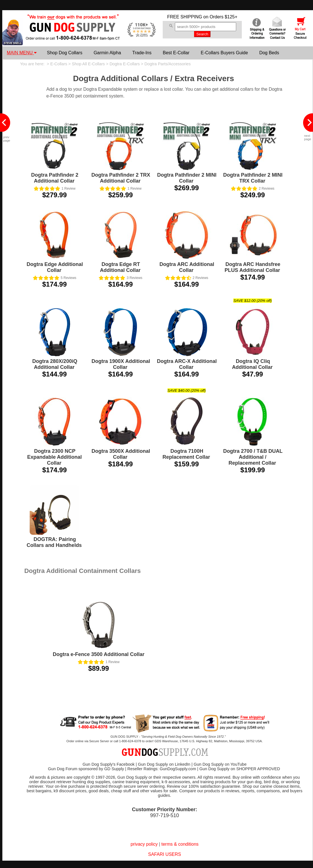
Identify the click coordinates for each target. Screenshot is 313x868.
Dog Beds (269, 53)
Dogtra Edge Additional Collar (55, 267)
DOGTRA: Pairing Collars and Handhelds (54, 542)
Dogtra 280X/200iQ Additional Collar (55, 364)
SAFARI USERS (164, 854)
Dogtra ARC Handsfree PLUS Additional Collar (252, 267)
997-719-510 (164, 815)
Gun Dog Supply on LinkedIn (164, 764)
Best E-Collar (176, 53)
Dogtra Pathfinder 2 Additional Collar (55, 178)
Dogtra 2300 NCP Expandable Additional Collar (54, 457)
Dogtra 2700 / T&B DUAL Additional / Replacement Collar (253, 457)
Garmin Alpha (107, 53)
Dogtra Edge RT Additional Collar (120, 267)
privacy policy (144, 844)
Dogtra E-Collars (125, 64)
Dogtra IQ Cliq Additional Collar (252, 364)
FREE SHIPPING (185, 17)
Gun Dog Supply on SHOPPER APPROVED (240, 769)
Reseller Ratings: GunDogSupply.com (162, 769)
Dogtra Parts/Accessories (168, 64)
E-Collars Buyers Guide (224, 53)
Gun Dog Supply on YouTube (220, 764)
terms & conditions (180, 844)
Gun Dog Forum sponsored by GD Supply (86, 769)
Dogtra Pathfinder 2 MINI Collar (187, 178)
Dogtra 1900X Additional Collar (121, 364)
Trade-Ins (142, 53)
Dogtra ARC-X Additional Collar (187, 364)
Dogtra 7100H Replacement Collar (186, 454)
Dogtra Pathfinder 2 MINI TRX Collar (253, 178)
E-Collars (59, 64)
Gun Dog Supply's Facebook (108, 764)
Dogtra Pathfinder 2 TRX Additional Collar (121, 178)
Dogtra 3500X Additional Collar (121, 454)
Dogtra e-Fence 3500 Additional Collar (99, 654)
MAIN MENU (22, 53)
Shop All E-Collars (88, 64)
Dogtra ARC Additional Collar (187, 267)
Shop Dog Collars (65, 53)
